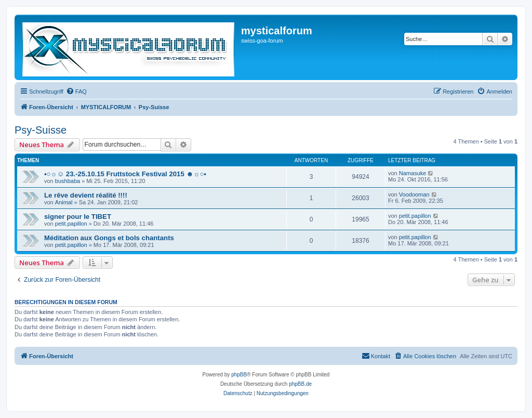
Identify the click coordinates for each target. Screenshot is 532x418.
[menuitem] (76, 92)
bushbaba (68, 181)
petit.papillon (71, 224)
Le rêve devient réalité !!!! (86, 195)
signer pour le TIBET (78, 217)
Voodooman (414, 194)
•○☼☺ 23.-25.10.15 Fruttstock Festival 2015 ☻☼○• (125, 174)
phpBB (239, 375)
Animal (64, 202)
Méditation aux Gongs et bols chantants (109, 238)
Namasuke (413, 173)
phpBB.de (300, 384)
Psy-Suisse (41, 130)
